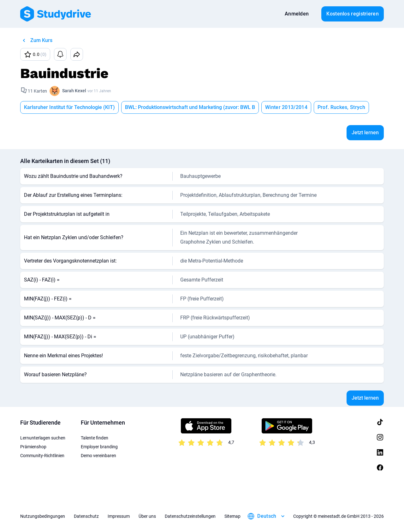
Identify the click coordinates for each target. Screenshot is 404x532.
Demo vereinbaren (98, 456)
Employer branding (99, 447)
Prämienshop (33, 447)
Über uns (147, 516)
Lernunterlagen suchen (43, 438)
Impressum (119, 516)
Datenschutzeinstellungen (190, 516)
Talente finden (95, 438)
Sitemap (232, 516)
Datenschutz (86, 516)
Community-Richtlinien (42, 456)
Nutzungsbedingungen (43, 516)
